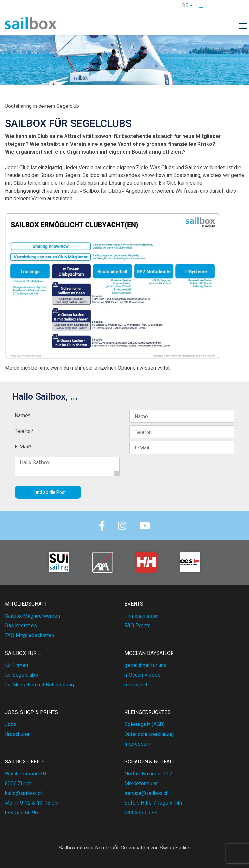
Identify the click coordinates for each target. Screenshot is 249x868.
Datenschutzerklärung (149, 734)
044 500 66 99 (141, 813)
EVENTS (134, 604)
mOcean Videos (142, 675)
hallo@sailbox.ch (24, 793)
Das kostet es (21, 626)
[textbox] (124, 112)
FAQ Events (138, 626)
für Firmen (16, 665)
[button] (201, 5)
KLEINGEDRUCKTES (148, 712)
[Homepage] (31, 27)
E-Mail (23, 447)
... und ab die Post (48, 492)
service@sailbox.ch (147, 793)
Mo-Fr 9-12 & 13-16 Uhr (32, 803)
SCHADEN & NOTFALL (150, 762)
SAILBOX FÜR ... (23, 653)
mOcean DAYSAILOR (149, 653)
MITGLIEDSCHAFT (26, 604)
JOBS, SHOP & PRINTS (31, 712)
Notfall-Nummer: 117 (148, 774)
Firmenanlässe (141, 616)
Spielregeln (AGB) (145, 724)
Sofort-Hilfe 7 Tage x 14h (153, 803)
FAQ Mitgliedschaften (30, 635)
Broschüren (18, 734)
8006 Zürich (18, 783)
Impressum (137, 744)
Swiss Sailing (175, 848)
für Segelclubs (21, 675)
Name (22, 415)
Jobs (11, 724)
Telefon (24, 431)
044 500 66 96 (21, 813)
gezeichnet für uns (146, 665)
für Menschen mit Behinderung (39, 685)
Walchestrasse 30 (25, 774)
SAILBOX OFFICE (25, 762)
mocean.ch (136, 685)
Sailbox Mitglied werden (32, 616)
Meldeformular (141, 783)
